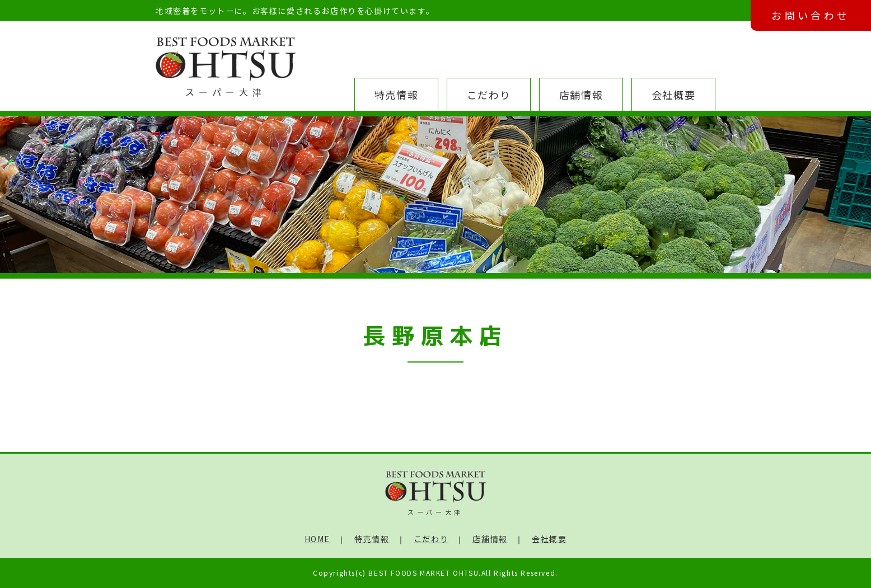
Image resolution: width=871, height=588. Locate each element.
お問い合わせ (811, 15)
